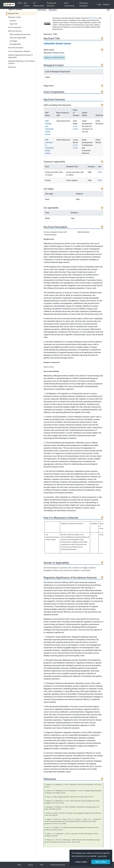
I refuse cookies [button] (81, 862)
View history (42, 10)
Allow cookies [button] (101, 862)
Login (99, 4)
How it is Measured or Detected (19, 51)
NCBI (100, 172)
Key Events (26, 4)
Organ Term (14, 24)
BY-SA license (93, 18)
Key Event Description (16, 48)
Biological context (14, 17)
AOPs (20, 3)
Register (106, 4)
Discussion (53, 10)
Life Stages (13, 41)
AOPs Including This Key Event (20, 34)
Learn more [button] (102, 856)
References (12, 67)
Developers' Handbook (84, 4)
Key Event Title (13, 14)
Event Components (69, 4)
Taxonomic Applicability (18, 38)
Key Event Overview (15, 31)
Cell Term (13, 21)
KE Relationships (39, 4)
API (108, 10)
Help (19, 865)
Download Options (58, 865)
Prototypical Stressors (51, 4)
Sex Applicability (15, 44)
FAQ (42, 865)
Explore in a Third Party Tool (54, 58)
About (31, 865)
